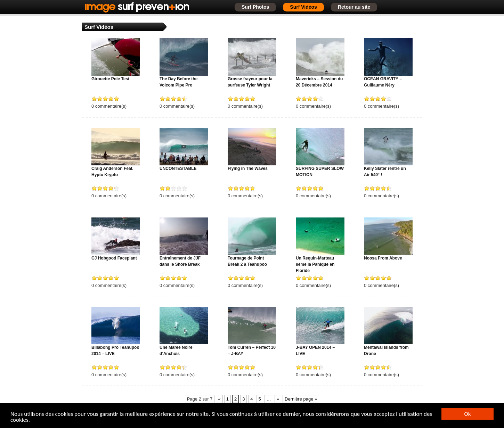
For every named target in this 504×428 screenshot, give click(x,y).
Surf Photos (255, 7)
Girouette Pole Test (110, 79)
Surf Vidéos (303, 7)
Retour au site (354, 7)
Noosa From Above (383, 258)
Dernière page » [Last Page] (301, 399)
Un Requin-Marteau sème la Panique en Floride (315, 264)
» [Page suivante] (278, 399)
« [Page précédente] (219, 399)
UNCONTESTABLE (178, 168)
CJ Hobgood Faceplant (114, 258)
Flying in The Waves (248, 168)
